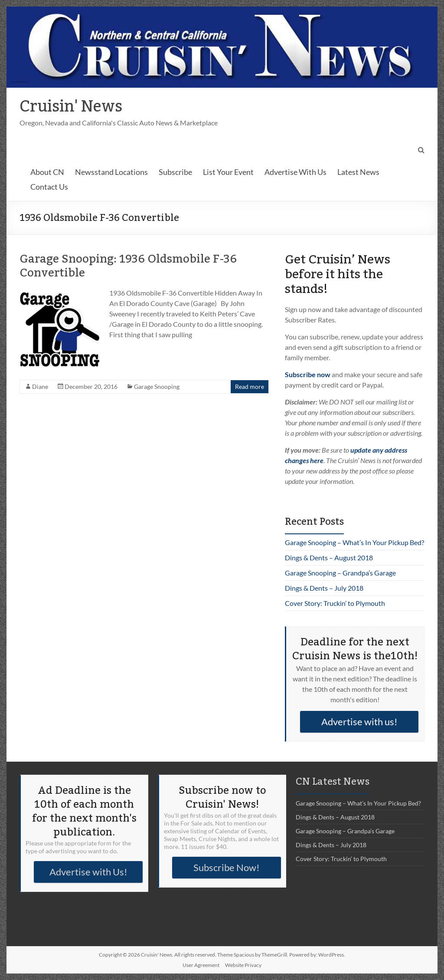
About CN (47, 172)
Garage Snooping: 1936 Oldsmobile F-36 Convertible (128, 266)
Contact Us (49, 187)
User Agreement (201, 965)
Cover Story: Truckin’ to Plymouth (335, 603)
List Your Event (228, 172)
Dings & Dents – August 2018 (329, 557)
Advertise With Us (295, 172)
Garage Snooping (157, 386)
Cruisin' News (71, 107)
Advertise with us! (359, 722)
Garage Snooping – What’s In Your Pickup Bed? (354, 542)
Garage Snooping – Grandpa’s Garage (340, 573)
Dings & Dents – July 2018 (324, 588)
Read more (250, 386)
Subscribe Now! (227, 867)
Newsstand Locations (111, 172)
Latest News (358, 172)
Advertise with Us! (88, 872)
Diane (40, 386)
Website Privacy (243, 965)
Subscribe (175, 172)
